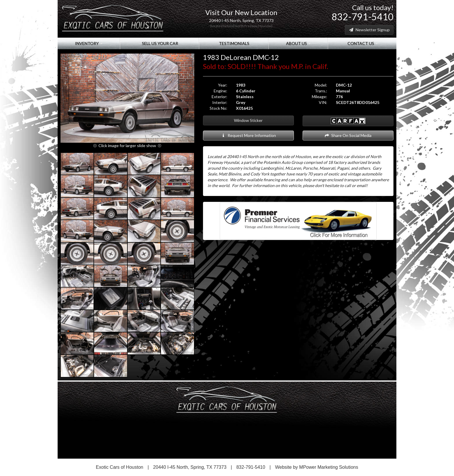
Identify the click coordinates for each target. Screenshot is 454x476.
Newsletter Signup (369, 30)
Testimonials (234, 43)
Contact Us (362, 43)
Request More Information (248, 135)
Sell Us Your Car (160, 43)
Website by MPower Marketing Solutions (317, 467)
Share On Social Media (348, 135)
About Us (298, 43)
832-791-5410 (363, 17)
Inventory (89, 43)
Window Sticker (248, 120)
